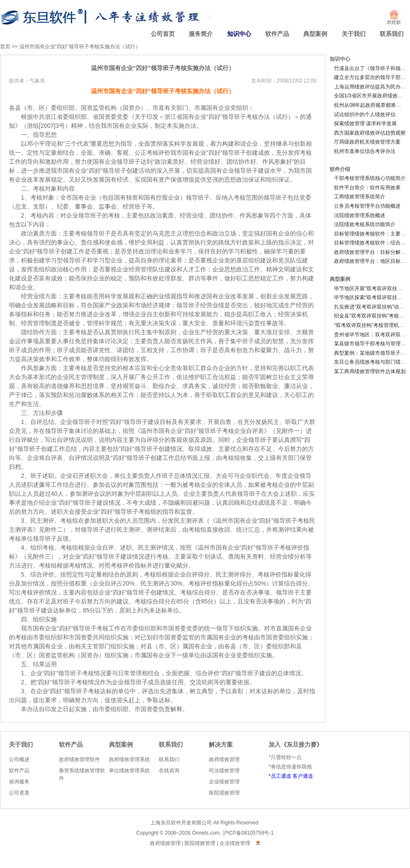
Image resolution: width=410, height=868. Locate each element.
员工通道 (281, 776)
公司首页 (163, 34)
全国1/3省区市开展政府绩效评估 (371, 96)
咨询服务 (19, 782)
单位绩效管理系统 (129, 771)
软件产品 (277, 34)
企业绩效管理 (224, 782)
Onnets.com (206, 833)
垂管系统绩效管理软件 (82, 774)
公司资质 (19, 793)
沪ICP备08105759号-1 (248, 833)
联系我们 (392, 34)
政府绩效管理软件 (79, 759)
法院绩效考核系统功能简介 (365, 224)
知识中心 (239, 34)
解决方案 (221, 745)
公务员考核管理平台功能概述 (367, 206)
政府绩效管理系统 (129, 759)
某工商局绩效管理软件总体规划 (370, 371)
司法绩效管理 (224, 771)
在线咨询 (169, 771)
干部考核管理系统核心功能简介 (370, 178)
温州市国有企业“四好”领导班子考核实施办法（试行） (80, 47)
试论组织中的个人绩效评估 (365, 115)
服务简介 (201, 34)
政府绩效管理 (224, 759)
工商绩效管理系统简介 (360, 197)
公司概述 (19, 759)
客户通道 (303, 776)
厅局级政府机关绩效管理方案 (367, 142)
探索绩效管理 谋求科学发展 (365, 124)
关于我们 (354, 34)
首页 (5, 47)
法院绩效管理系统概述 (360, 215)
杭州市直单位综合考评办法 (365, 151)
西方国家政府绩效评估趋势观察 (370, 133)
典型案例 (315, 34)
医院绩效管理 (224, 793)
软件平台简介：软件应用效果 (367, 188)
